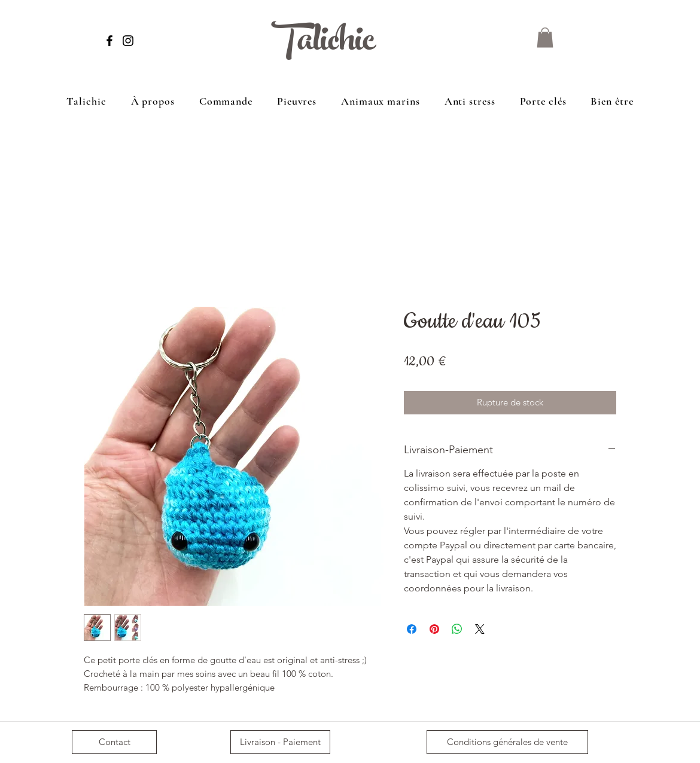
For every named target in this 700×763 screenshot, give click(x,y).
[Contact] (114, 742)
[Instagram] (128, 41)
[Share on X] (480, 629)
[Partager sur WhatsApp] (457, 629)
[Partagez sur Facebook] (412, 629)
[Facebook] (109, 41)
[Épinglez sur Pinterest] (434, 629)
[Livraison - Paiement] (280, 742)
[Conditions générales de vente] (507, 742)
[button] (545, 37)
